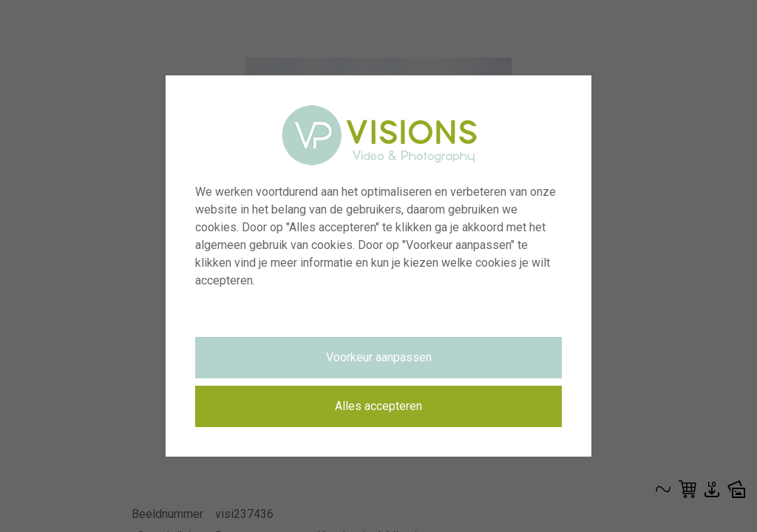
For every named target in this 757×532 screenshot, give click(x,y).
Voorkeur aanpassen (379, 357)
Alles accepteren (378, 406)
